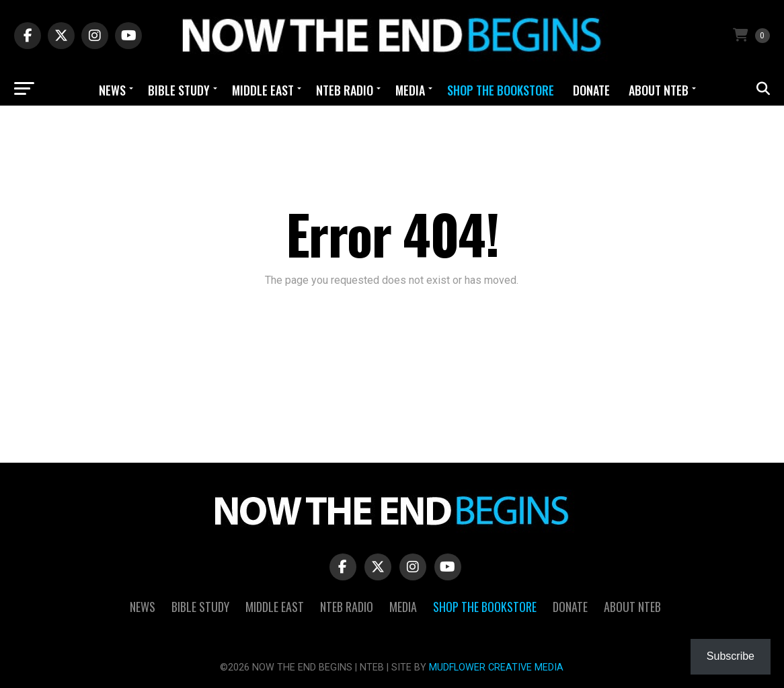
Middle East (263, 90)
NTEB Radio (345, 90)
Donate (591, 90)
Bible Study (179, 90)
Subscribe (731, 656)
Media (410, 90)
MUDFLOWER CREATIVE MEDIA (496, 667)
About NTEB (659, 90)
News (112, 90)
